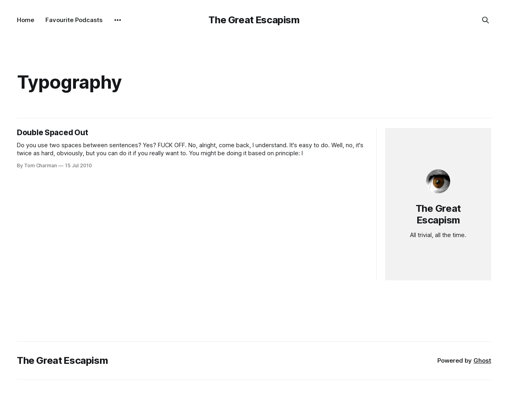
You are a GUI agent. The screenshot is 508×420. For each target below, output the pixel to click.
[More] (118, 20)
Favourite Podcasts (74, 20)
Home (26, 20)
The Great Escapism (254, 20)
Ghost (482, 360)
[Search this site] (486, 20)
